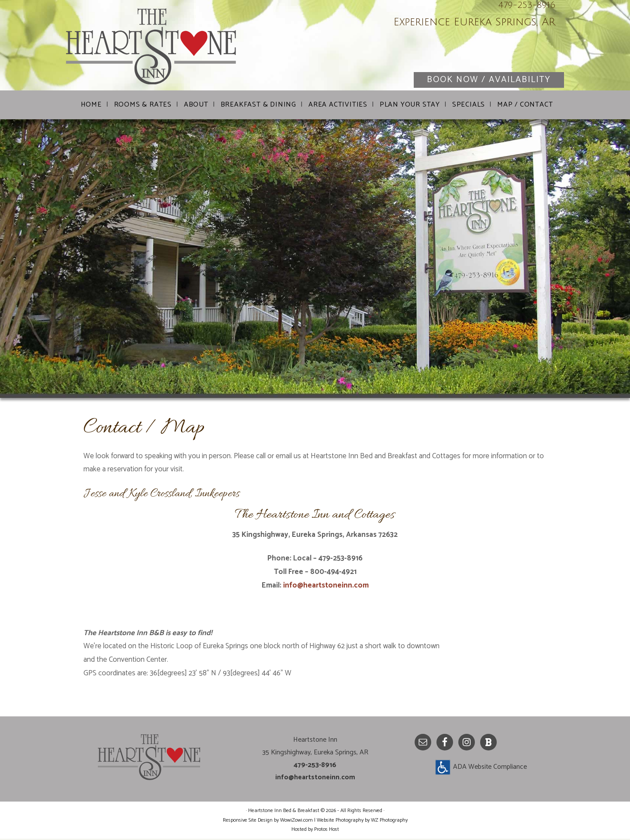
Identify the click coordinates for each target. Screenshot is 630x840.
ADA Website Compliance (490, 768)
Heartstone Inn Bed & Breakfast (171, 48)
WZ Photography (389, 821)
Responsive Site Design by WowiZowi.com (268, 821)
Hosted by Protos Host (315, 831)
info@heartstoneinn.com (326, 587)
